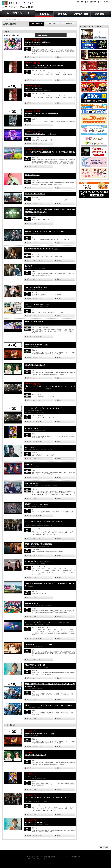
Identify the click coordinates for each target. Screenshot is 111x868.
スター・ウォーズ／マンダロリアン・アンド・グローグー (44, 408)
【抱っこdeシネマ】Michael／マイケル (38, 65)
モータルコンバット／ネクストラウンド (38, 231)
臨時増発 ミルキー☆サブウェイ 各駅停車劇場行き (41, 114)
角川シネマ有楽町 (42, 859)
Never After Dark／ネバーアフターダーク (39, 249)
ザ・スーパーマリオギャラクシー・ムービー (40, 622)
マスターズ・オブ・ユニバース (35, 194)
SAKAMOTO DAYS (31, 603)
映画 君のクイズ (30, 465)
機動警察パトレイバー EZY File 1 (36, 504)
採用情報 (46, 857)
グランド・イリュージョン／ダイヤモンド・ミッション (43, 521)
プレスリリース (38, 857)
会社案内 (29, 857)
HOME (4, 19)
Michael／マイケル (31, 88)
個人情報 (53, 857)
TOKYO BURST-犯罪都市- (34, 287)
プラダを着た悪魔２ (31, 561)
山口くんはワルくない (32, 175)
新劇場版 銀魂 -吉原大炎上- (34, 345)
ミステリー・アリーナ (32, 428)
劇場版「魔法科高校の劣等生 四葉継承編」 (39, 544)
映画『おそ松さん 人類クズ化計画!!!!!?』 (38, 42)
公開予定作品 (53, 24)
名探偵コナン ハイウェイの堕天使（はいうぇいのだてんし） (45, 705)
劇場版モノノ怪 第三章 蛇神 (34, 322)
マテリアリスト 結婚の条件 (34, 304)
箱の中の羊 (28, 266)
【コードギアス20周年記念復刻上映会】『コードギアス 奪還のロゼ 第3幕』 (50, 152)
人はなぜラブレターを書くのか (35, 665)
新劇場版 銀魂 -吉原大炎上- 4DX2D (37, 734)
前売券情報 (69, 24)
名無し (27, 447)
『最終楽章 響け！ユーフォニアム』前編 (38, 644)
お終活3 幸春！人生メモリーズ (35, 365)
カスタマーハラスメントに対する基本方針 (69, 857)
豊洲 (7, 19)
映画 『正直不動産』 (32, 484)
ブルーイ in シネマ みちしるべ (35, 134)
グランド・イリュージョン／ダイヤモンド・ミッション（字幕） (46, 798)
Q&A (34, 859)
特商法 (29, 859)
